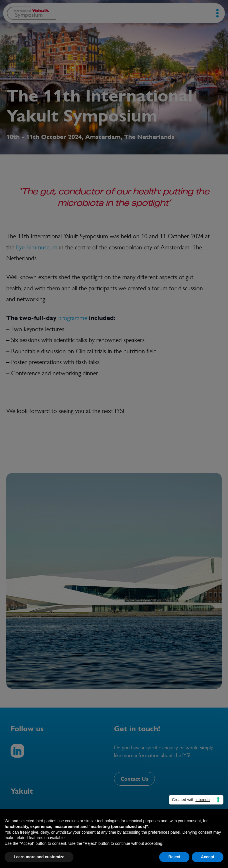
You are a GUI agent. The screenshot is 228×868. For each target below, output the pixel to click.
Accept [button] (208, 857)
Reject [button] (174, 857)
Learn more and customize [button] (39, 857)
